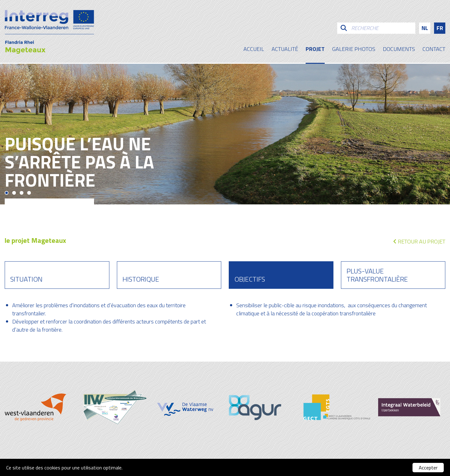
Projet (315, 50)
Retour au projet (419, 241)
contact (434, 50)
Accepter (428, 468)
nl (425, 28)
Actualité (285, 50)
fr (440, 28)
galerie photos (354, 50)
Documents (399, 50)
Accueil (254, 50)
